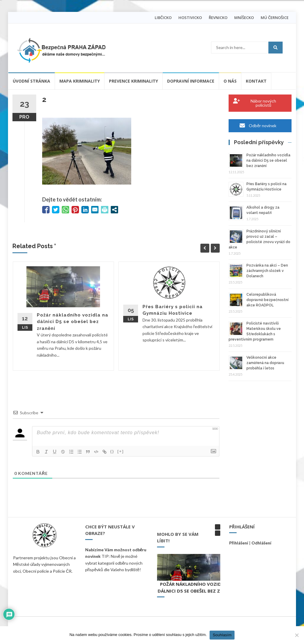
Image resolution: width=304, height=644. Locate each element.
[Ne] (297, 635)
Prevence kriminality (133, 81)
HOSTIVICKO (190, 18)
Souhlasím (222, 635)
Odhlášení (261, 543)
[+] (121, 451)
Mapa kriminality (80, 81)
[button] (218, 527)
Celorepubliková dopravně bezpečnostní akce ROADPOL (267, 300)
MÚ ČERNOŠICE (275, 18)
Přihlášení (239, 543)
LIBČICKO (163, 18)
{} (112, 451)
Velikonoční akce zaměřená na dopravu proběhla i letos (265, 363)
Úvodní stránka (31, 81)
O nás (230, 81)
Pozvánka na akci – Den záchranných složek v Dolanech (267, 271)
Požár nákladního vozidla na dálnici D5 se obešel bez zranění (73, 322)
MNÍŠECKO (244, 18)
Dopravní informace (191, 81)
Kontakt (256, 81)
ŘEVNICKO (218, 18)
